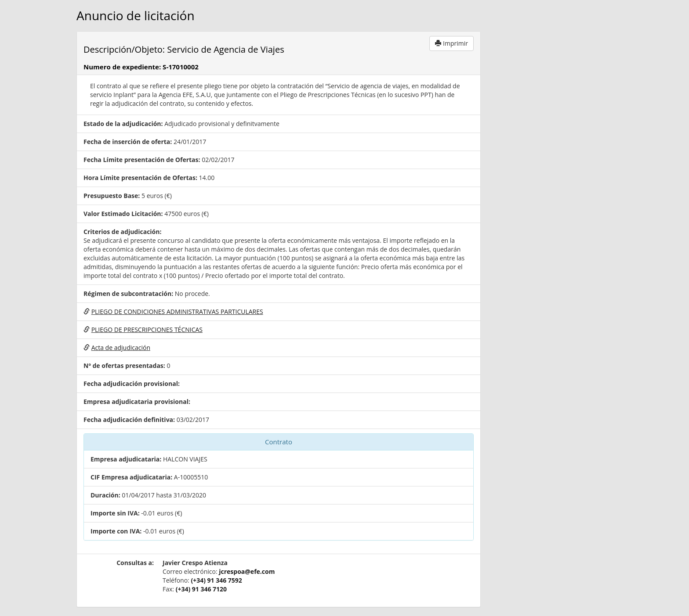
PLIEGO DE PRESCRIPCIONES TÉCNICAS (147, 330)
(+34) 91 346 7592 (216, 580)
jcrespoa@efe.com (247, 571)
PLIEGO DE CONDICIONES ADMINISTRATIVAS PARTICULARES (177, 312)
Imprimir (451, 43)
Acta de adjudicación (121, 348)
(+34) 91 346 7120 (201, 589)
